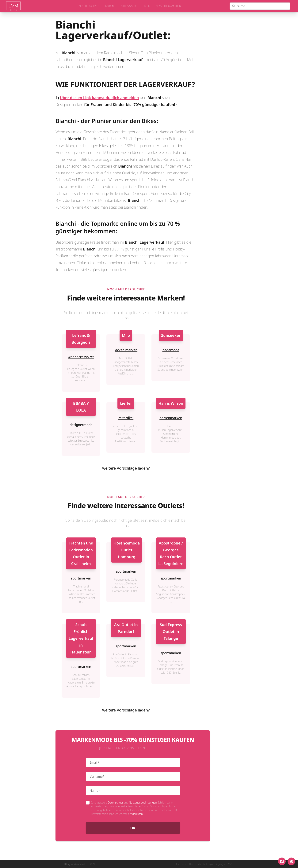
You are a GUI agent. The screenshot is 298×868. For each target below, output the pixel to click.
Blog (147, 6)
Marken (109, 6)
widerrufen (136, 814)
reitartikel (126, 418)
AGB (230, 864)
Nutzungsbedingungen (143, 802)
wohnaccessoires (81, 357)
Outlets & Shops (129, 6)
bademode (171, 350)
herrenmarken (171, 418)
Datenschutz (115, 802)
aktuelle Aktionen (89, 6)
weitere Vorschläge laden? (126, 468)
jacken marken (126, 350)
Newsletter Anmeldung (169, 6)
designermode (81, 425)
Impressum (182, 864)
